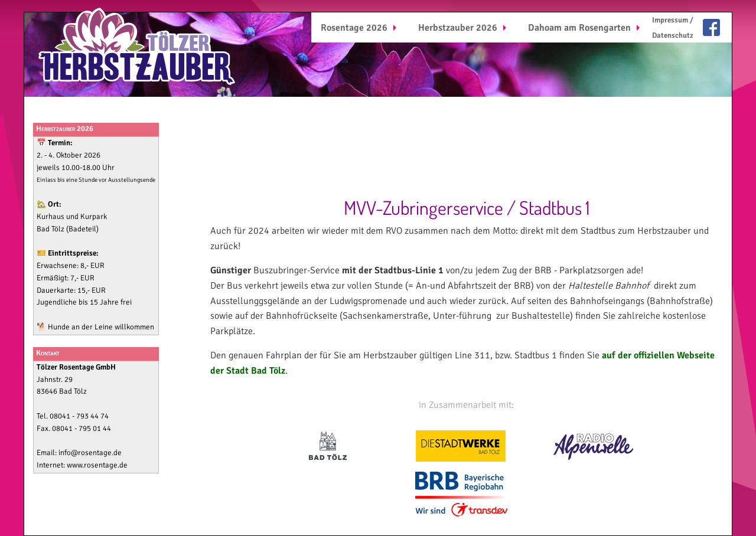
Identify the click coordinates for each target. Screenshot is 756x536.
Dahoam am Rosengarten (579, 28)
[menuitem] (360, 27)
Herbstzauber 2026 (458, 28)
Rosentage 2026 (354, 28)
